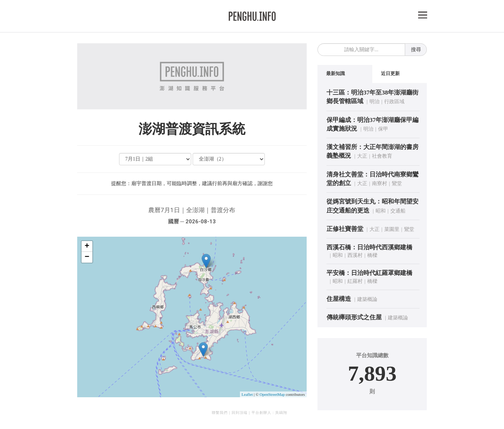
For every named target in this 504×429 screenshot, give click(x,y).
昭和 (381, 211)
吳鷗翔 (281, 413)
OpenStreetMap (272, 394)
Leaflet (247, 394)
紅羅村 (355, 281)
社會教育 (382, 156)
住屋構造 (339, 299)
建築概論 (367, 299)
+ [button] (87, 246)
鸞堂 (397, 183)
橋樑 (372, 255)
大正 (362, 156)
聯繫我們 (220, 413)
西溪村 (355, 255)
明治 (374, 102)
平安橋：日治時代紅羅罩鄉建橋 (369, 273)
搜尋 (416, 50)
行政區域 (394, 102)
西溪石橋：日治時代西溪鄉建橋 (369, 247)
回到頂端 (240, 413)
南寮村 (380, 183)
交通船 (398, 211)
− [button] (87, 257)
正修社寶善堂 (345, 229)
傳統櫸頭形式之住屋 (354, 317)
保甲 (383, 129)
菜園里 (392, 229)
